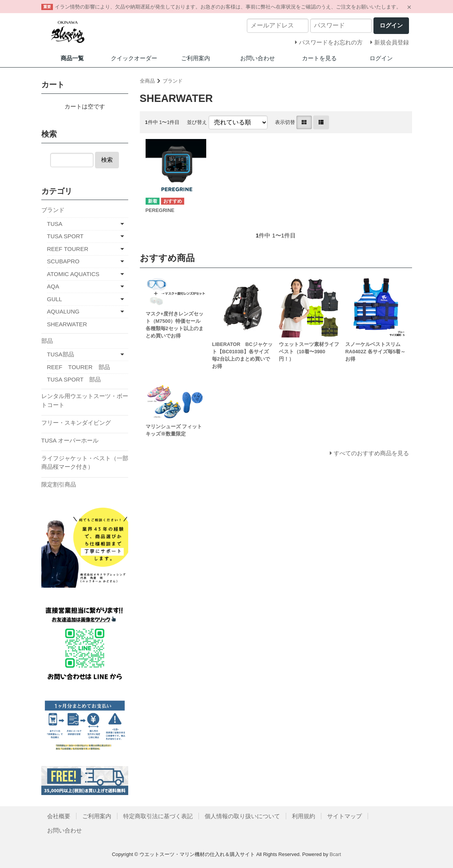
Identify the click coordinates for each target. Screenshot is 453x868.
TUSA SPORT (65, 236)
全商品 (147, 81)
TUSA (55, 224)
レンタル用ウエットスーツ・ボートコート (85, 400)
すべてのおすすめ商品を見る (371, 453)
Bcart (335, 854)
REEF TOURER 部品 (79, 367)
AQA (53, 286)
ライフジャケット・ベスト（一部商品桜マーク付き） (85, 463)
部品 (47, 341)
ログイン (381, 58)
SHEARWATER (67, 324)
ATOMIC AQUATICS (73, 274)
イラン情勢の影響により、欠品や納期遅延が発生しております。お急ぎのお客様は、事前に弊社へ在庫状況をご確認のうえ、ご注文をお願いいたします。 (228, 7)
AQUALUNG (63, 311)
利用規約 (304, 816)
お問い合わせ (258, 58)
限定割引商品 (59, 484)
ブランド (173, 81)
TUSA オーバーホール (70, 440)
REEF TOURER (68, 249)
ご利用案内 (196, 58)
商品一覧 (72, 58)
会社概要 (59, 816)
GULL (55, 299)
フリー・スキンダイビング (76, 423)
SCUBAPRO (63, 261)
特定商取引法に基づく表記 (158, 816)
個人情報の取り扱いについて (242, 816)
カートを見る (319, 58)
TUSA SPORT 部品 (74, 379)
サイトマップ (344, 816)
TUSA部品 (61, 354)
